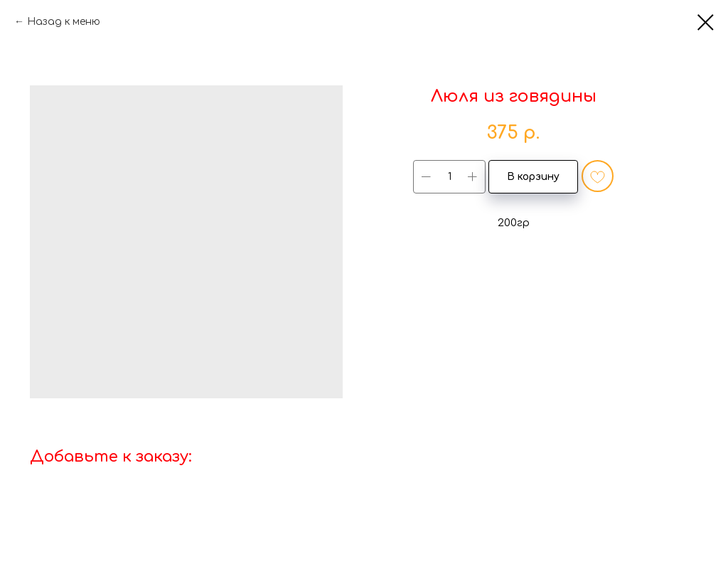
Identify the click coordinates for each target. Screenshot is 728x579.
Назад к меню (64, 22)
